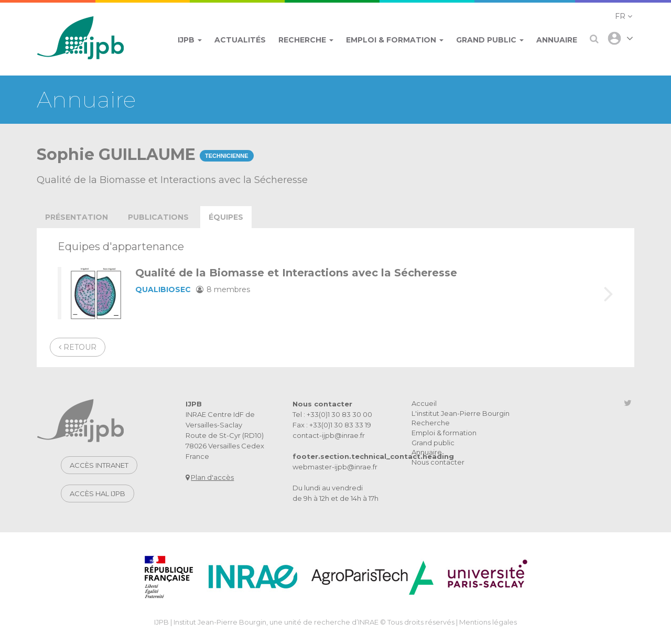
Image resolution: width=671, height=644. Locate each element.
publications (158, 217)
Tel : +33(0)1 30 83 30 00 (332, 414)
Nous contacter (438, 462)
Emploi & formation (444, 433)
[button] (624, 16)
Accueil (424, 403)
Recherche (431, 423)
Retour (78, 347)
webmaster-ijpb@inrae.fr (335, 467)
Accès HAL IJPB (98, 493)
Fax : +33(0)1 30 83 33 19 (332, 425)
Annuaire (427, 452)
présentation (77, 217)
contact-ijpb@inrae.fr (329, 435)
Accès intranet (99, 465)
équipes (226, 217)
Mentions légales (488, 622)
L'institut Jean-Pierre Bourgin (461, 413)
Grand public (433, 443)
